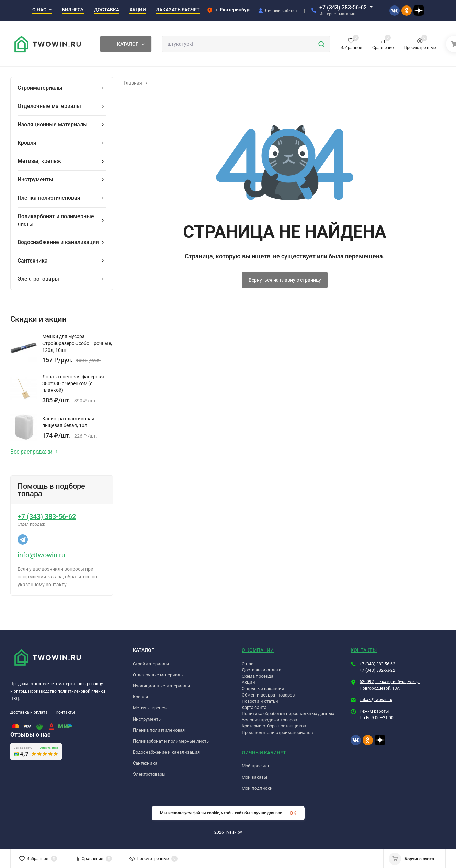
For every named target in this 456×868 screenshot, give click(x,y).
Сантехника (145, 763)
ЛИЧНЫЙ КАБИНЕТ (264, 753)
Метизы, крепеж (150, 708)
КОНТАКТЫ (364, 650)
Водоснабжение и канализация (166, 752)
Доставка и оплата (29, 712)
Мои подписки (257, 788)
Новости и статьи (260, 701)
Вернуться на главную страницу (285, 280)
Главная (133, 83)
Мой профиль (256, 766)
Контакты (65, 712)
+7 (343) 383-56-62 (343, 7)
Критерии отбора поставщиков (274, 726)
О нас (248, 664)
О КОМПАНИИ (258, 650)
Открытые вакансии (263, 688)
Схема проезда (258, 676)
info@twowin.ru (41, 555)
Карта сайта (254, 707)
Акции (248, 682)
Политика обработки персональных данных (288, 714)
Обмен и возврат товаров (268, 695)
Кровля (140, 697)
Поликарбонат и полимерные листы (171, 741)
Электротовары (149, 774)
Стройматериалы (151, 664)
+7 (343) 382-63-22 (377, 670)
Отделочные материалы (158, 675)
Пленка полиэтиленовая (159, 730)
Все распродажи (34, 452)
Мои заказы (254, 777)
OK (293, 813)
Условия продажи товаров (269, 720)
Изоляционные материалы (161, 686)
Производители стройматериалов (277, 732)
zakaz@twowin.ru (376, 700)
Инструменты (147, 719)
